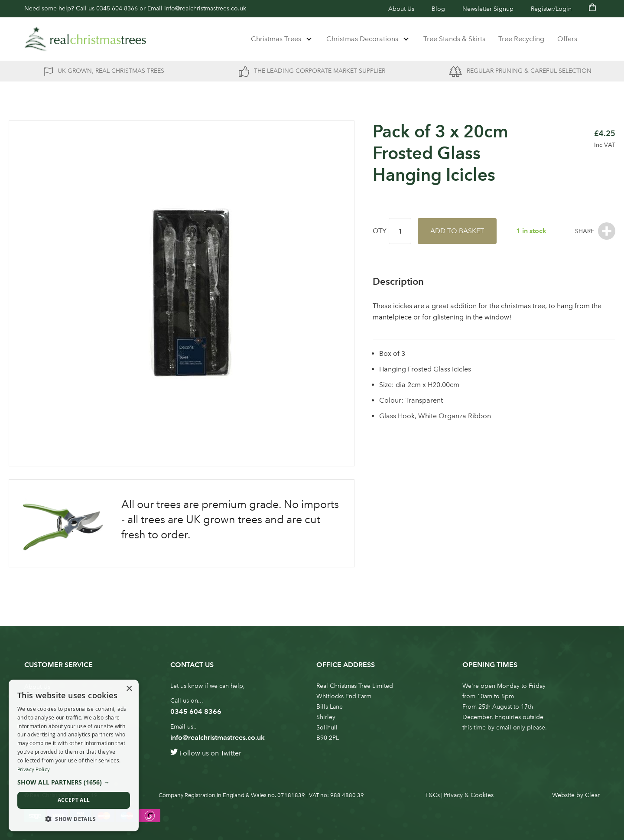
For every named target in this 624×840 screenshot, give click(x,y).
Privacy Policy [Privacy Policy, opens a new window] (34, 769)
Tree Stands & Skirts (454, 39)
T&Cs (432, 795)
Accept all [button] (74, 800)
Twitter (231, 753)
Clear (592, 795)
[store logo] (85, 39)
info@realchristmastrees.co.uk (205, 8)
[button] (74, 782)
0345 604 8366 (117, 8)
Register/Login (551, 9)
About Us (401, 9)
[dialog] (74, 755)
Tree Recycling (521, 39)
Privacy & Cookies (469, 795)
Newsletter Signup (488, 9)
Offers (567, 39)
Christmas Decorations (362, 39)
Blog (438, 9)
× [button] (129, 689)
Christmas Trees (276, 39)
